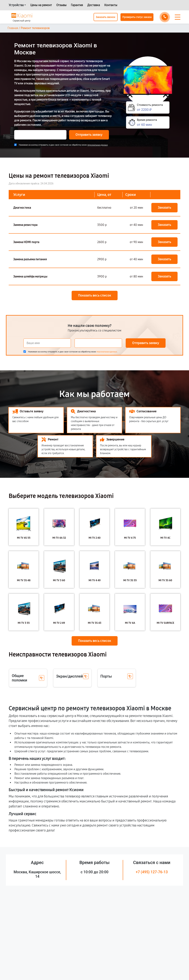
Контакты (111, 5)
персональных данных (97, 145)
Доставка (94, 5)
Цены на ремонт (41, 5)
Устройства (16, 5)
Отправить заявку (89, 135)
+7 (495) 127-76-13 (152, 872)
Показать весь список (95, 295)
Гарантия (77, 5)
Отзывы (61, 5)
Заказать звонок (106, 17)
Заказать (164, 208)
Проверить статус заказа (137, 17)
